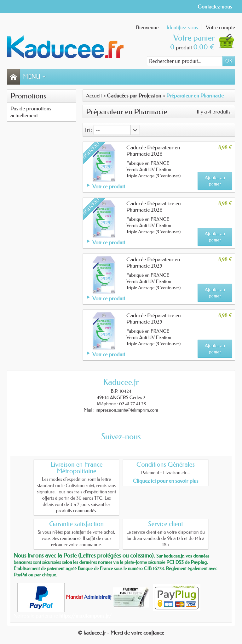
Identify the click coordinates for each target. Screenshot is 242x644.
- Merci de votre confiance (136, 633)
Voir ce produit (109, 186)
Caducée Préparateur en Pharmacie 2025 (153, 263)
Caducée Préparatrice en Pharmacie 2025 (154, 319)
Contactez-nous (215, 7)
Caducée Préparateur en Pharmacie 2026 (153, 151)
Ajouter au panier (215, 181)
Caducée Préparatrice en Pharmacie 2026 (154, 207)
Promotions (28, 96)
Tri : (88, 130)
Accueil (94, 96)
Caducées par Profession (134, 96)
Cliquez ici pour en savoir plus (165, 481)
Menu (34, 77)
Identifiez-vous (182, 27)
